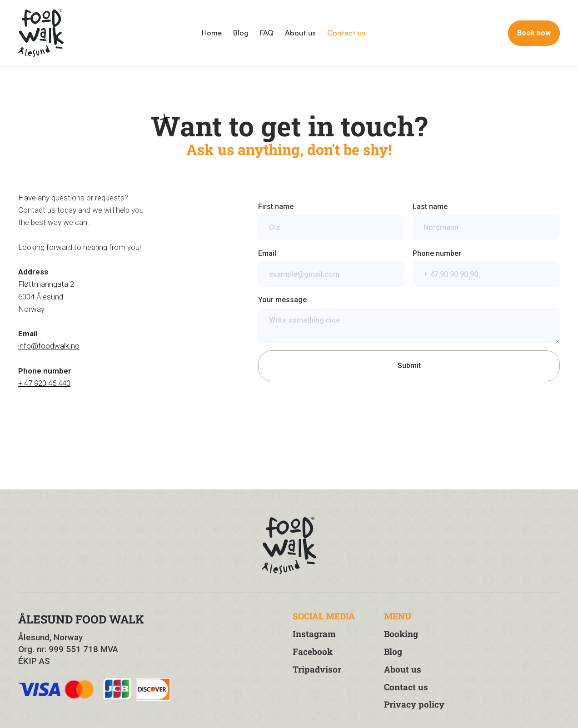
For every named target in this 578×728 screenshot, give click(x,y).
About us (300, 33)
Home (212, 33)
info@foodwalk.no (49, 346)
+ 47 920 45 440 (44, 383)
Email (267, 253)
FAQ (267, 33)
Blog (241, 33)
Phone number (437, 253)
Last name (430, 207)
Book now (534, 33)
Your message (282, 300)
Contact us (346, 33)
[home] (41, 33)
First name (276, 207)
